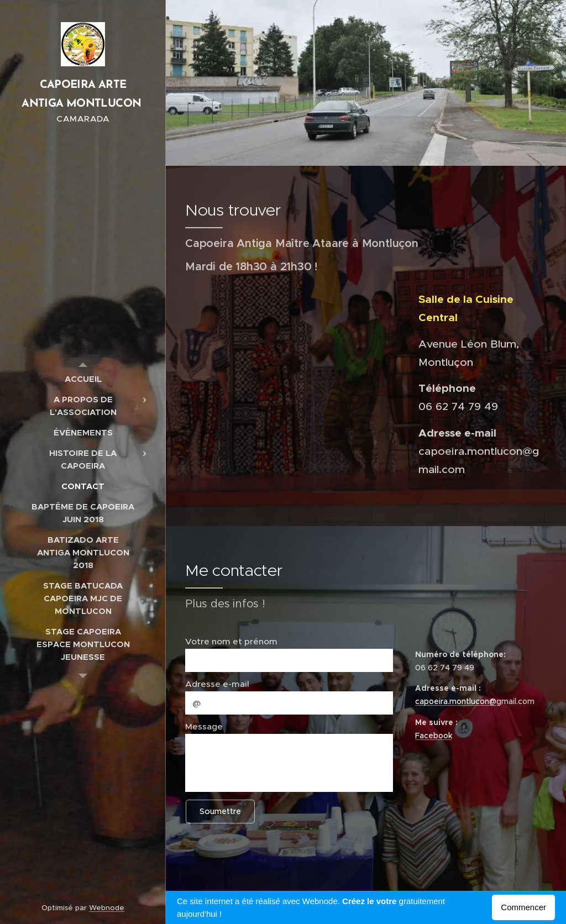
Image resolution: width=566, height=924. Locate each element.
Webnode (107, 908)
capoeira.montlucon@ (456, 701)
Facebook (434, 736)
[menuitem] (83, 379)
